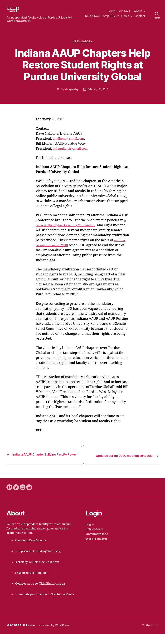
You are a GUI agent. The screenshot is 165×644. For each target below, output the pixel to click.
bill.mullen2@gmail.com (72, 154)
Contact (140, 21)
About (138, 11)
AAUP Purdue (27, 635)
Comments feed (97, 544)
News (138, 16)
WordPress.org (96, 548)
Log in (90, 534)
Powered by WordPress (55, 635)
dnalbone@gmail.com (70, 144)
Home (111, 11)
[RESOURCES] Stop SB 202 (114, 16)
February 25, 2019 (98, 95)
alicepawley (71, 95)
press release (82, 46)
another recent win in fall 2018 (64, 251)
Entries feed (94, 539)
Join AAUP (125, 11)
